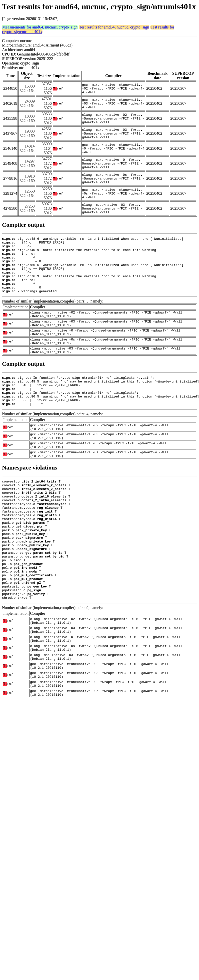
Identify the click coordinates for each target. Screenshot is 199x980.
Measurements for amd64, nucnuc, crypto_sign (40, 27)
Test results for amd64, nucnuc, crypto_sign (114, 27)
